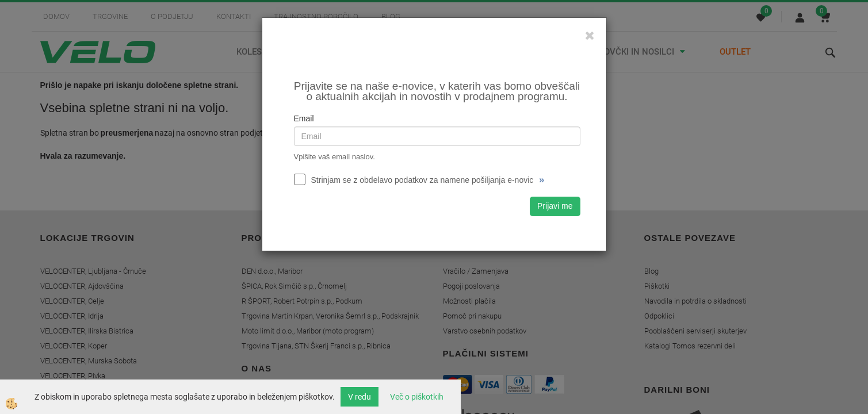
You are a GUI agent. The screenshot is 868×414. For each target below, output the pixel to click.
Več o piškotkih (417, 397)
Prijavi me (555, 206)
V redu (360, 397)
